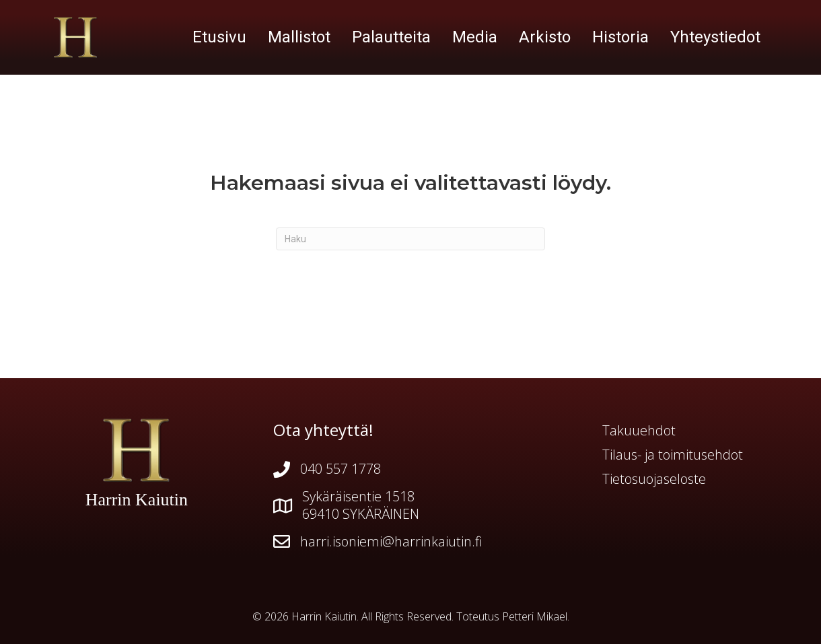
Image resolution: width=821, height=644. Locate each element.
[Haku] (410, 239)
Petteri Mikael (535, 616)
